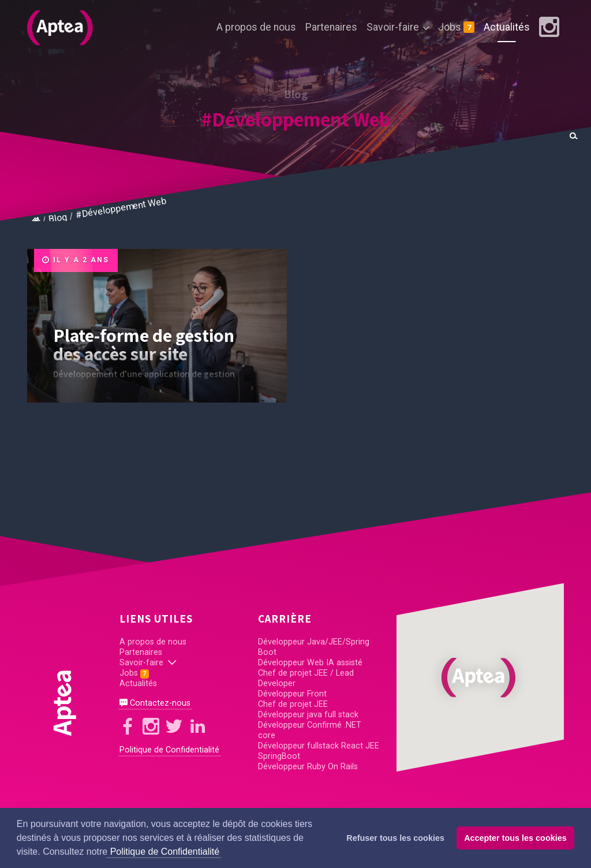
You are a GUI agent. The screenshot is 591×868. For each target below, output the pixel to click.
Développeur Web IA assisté (310, 663)
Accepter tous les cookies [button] (515, 838)
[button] (480, 677)
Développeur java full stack (308, 715)
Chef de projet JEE (293, 704)
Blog (58, 218)
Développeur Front (292, 694)
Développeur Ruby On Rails (308, 767)
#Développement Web (296, 119)
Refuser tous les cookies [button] (395, 838)
